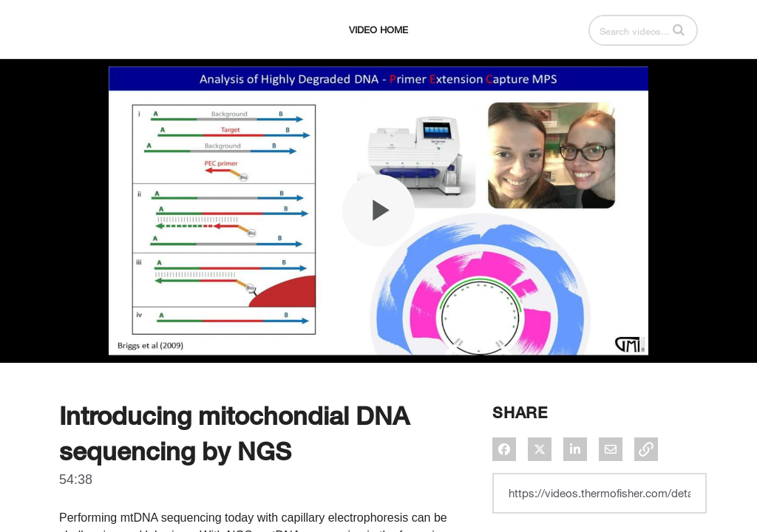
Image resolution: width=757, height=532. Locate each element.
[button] (679, 30)
